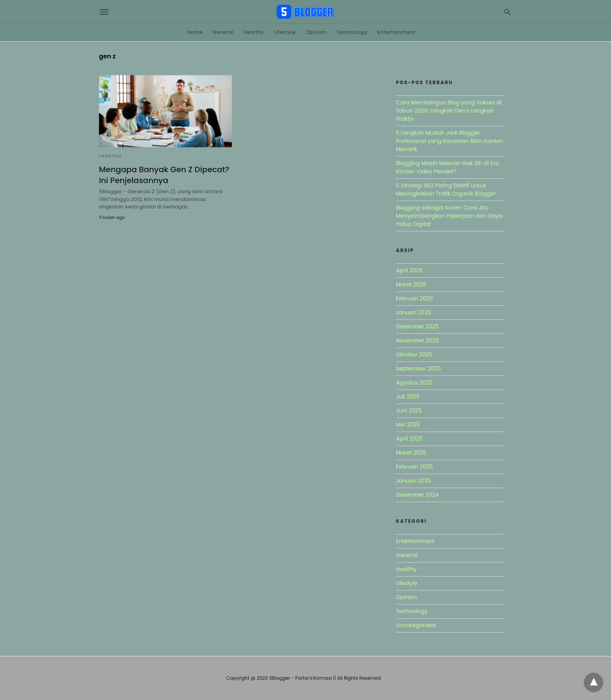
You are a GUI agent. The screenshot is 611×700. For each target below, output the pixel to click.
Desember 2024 (417, 495)
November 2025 (418, 340)
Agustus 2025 (414, 383)
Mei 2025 (408, 425)
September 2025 (418, 369)
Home (195, 32)
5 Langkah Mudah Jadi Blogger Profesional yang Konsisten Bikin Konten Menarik (450, 141)
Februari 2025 (414, 467)
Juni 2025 (409, 411)
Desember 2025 (417, 326)
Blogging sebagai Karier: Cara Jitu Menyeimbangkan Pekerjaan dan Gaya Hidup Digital (449, 216)
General (223, 32)
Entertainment (397, 32)
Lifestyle (285, 32)
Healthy (254, 32)
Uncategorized (416, 625)
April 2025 (409, 439)
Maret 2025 (411, 453)
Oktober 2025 (414, 354)
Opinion (316, 32)
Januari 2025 (413, 481)
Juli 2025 (408, 397)
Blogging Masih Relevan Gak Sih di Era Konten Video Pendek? (447, 167)
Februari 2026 (414, 298)
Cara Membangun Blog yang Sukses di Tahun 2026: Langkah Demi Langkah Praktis (449, 111)
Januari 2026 (413, 312)
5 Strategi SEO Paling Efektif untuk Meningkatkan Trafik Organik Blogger (446, 190)
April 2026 (409, 270)
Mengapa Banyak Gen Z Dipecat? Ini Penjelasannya (164, 175)
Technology (352, 32)
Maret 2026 (411, 284)
